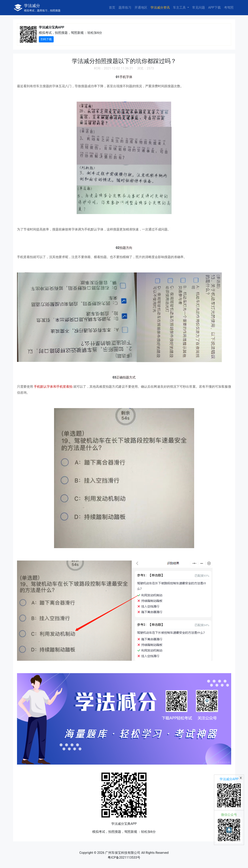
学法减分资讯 (160, 8)
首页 (112, 8)
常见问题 (199, 8)
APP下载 (214, 8)
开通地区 (141, 8)
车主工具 (180, 8)
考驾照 (229, 8)
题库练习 (125, 8)
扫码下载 (46, 39)
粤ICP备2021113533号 (124, 857)
